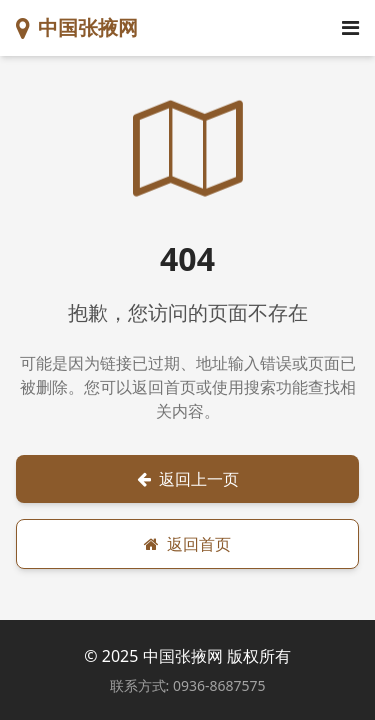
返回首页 (187, 544)
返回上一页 (188, 479)
